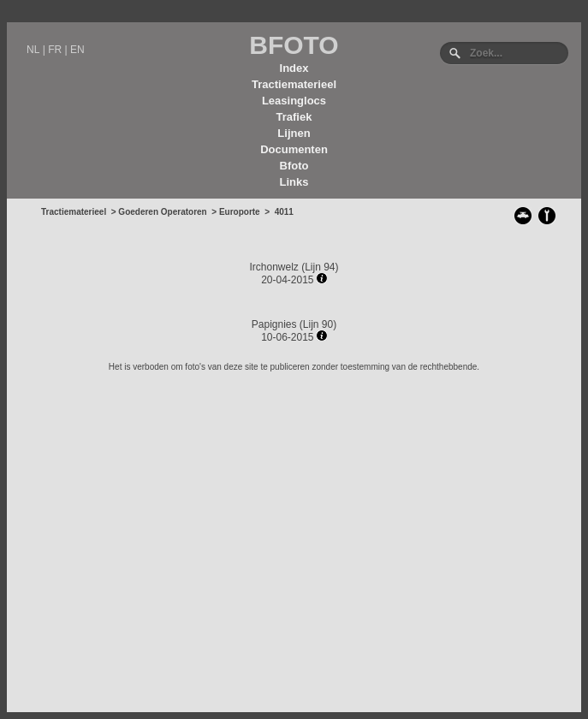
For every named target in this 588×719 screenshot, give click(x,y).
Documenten (294, 149)
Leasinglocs (294, 101)
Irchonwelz (273, 267)
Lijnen (294, 133)
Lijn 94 (320, 267)
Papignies (274, 324)
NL (33, 50)
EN (77, 50)
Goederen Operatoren (162, 212)
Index (294, 68)
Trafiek (294, 117)
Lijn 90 (318, 324)
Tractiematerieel (294, 84)
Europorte (240, 212)
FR (55, 50)
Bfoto (294, 166)
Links (294, 182)
